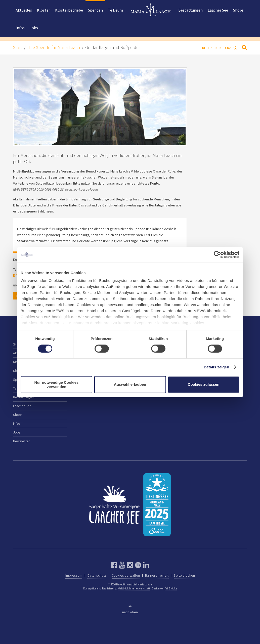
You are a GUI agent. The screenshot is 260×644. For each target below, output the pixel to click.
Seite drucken (184, 575)
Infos (20, 28)
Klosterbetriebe (69, 10)
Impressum (74, 575)
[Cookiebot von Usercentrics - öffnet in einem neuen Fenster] (217, 254)
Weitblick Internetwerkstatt (134, 588)
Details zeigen (216, 367)
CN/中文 (231, 48)
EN (216, 48)
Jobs (34, 28)
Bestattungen (190, 10)
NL (221, 48)
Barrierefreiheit (157, 575)
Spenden (95, 10)
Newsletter (21, 441)
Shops (238, 10)
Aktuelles (24, 10)
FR (210, 48)
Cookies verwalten (126, 575)
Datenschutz (97, 575)
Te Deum (115, 10)
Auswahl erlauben (130, 385)
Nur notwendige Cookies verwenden (57, 384)
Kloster (44, 10)
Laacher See (218, 10)
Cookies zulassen (204, 385)
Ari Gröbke (171, 588)
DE (204, 48)
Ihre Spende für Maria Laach (54, 47)
